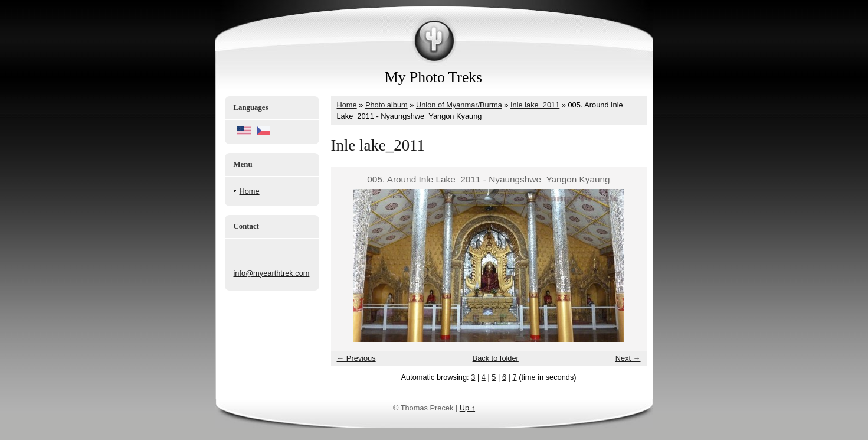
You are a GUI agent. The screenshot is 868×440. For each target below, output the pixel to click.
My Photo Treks (433, 77)
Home (250, 191)
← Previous (356, 358)
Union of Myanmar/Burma (459, 105)
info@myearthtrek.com (272, 273)
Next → (628, 358)
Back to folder (496, 358)
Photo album (386, 105)
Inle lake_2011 (535, 105)
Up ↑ (467, 408)
